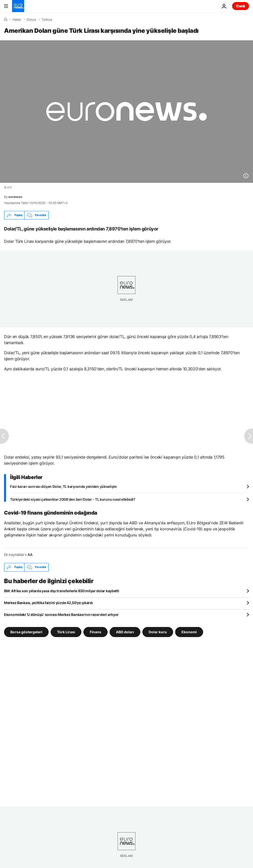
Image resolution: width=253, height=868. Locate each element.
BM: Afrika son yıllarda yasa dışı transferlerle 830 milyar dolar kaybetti (62, 591)
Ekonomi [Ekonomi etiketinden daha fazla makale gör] (189, 632)
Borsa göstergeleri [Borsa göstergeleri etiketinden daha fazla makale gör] (26, 632)
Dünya (31, 20)
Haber (17, 20)
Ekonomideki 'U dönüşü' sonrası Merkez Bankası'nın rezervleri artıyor (61, 615)
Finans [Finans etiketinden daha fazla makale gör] (96, 632)
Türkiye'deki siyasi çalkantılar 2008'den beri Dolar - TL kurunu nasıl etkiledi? (73, 499)
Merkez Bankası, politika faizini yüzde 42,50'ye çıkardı (49, 603)
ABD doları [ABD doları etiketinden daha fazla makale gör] (125, 632)
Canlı (241, 6)
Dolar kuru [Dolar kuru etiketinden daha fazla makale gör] (158, 632)
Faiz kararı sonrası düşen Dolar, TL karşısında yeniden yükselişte (63, 486)
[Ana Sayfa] (6, 19)
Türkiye (47, 20)
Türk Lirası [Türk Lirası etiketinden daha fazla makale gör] (66, 632)
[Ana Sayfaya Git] (18, 6)
